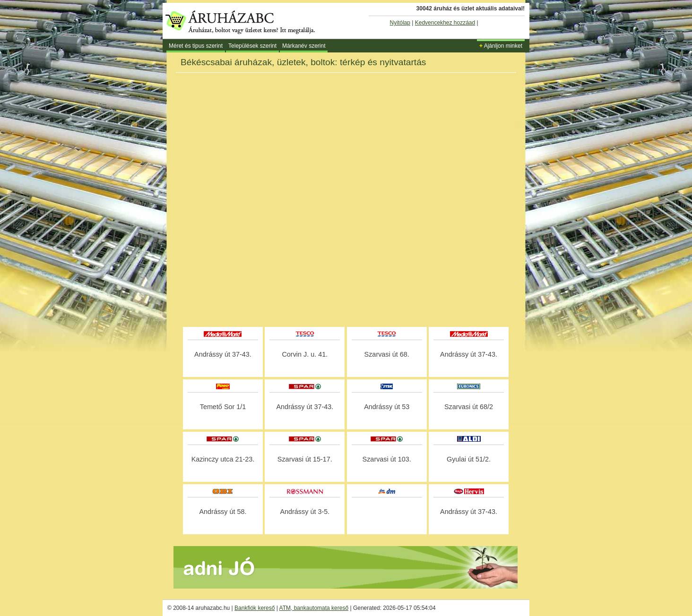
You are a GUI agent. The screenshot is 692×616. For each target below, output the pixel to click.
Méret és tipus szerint (196, 46)
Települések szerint (252, 46)
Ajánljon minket (501, 46)
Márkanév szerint (304, 46)
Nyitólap (400, 23)
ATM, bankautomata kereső (314, 608)
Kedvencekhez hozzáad (445, 23)
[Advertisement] (346, 299)
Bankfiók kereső (255, 608)
